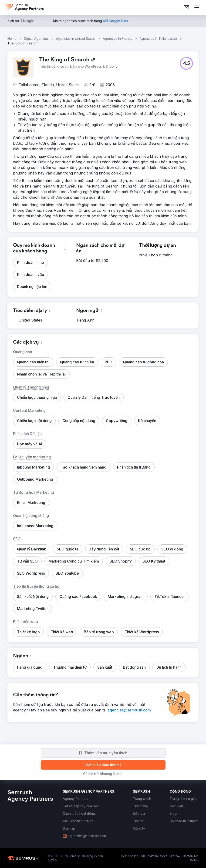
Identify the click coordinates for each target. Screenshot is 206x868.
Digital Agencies (36, 39)
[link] (186, 7)
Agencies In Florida (118, 39)
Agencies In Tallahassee (158, 39)
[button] (186, 63)
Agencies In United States (76, 39)
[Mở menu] (197, 7)
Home (12, 39)
